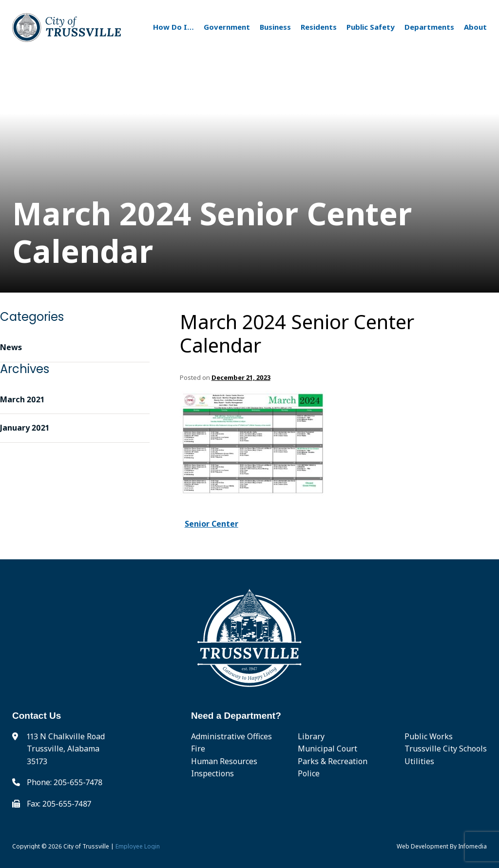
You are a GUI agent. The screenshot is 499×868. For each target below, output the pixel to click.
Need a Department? (236, 716)
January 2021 (25, 428)
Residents (319, 27)
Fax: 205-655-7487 (59, 804)
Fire (198, 749)
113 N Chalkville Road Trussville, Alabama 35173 (66, 749)
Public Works (429, 736)
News (11, 347)
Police (309, 773)
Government (227, 27)
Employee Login (138, 846)
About (475, 27)
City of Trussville (86, 846)
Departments (429, 27)
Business (275, 27)
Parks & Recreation (333, 761)
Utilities (419, 761)
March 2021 (22, 399)
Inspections (212, 773)
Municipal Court (327, 749)
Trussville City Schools (446, 749)
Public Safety (371, 27)
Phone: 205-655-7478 (65, 782)
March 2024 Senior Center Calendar (297, 334)
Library (311, 736)
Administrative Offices (231, 736)
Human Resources (224, 761)
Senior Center (211, 524)
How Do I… (173, 27)
